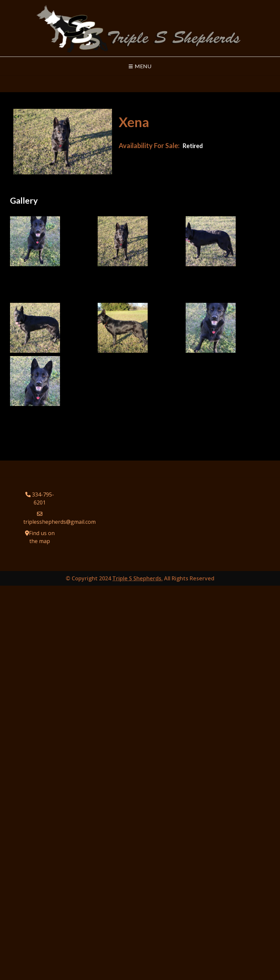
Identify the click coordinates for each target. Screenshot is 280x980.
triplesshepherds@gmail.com (59, 522)
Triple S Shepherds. (137, 578)
